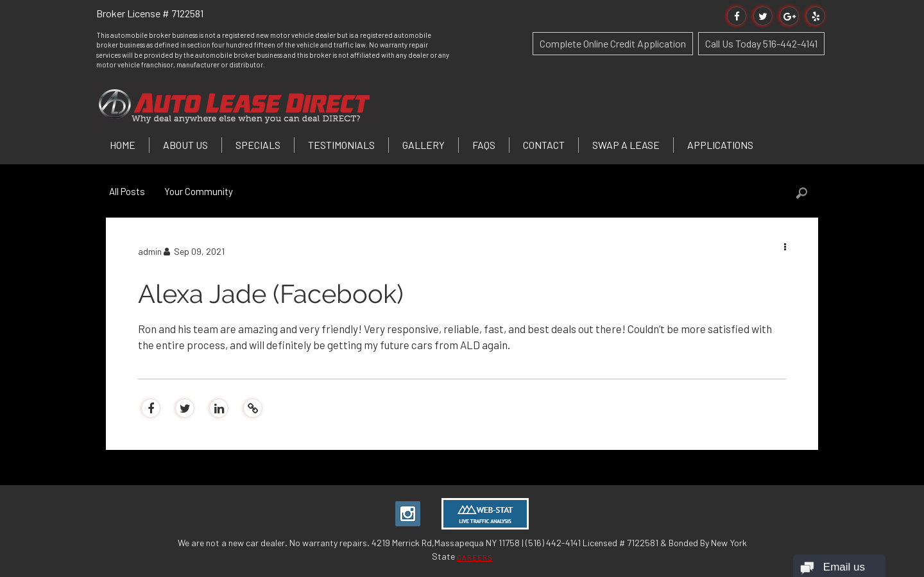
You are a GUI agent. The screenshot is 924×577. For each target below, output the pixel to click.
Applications (720, 145)
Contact (544, 145)
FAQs (484, 145)
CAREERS (475, 557)
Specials (258, 145)
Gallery (424, 145)
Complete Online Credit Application (613, 43)
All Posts (127, 191)
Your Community (199, 191)
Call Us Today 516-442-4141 (761, 43)
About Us (185, 145)
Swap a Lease (626, 145)
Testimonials (341, 145)
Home (123, 145)
